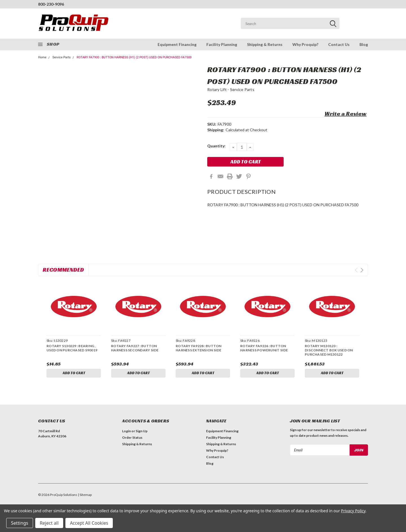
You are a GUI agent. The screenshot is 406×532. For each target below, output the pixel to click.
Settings (20, 523)
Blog (364, 44)
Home (42, 57)
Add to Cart (74, 373)
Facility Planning (222, 44)
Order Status (132, 439)
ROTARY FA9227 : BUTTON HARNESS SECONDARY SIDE (135, 348)
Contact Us (339, 44)
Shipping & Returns (265, 44)
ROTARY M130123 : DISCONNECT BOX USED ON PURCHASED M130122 (329, 350)
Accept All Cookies (89, 523)
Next (362, 270)
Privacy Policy (353, 511)
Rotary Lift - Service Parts (231, 89)
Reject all (49, 523)
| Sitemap (85, 496)
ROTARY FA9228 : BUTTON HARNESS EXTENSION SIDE (199, 348)
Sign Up (142, 432)
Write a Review (346, 114)
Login (126, 432)
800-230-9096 (51, 4)
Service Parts (62, 57)
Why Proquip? (305, 44)
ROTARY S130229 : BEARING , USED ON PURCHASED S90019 (72, 348)
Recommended (63, 270)
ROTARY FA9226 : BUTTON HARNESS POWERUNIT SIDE (264, 348)
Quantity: (216, 146)
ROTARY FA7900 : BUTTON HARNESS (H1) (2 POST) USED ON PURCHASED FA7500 (134, 57)
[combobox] (290, 23)
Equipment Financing (177, 44)
